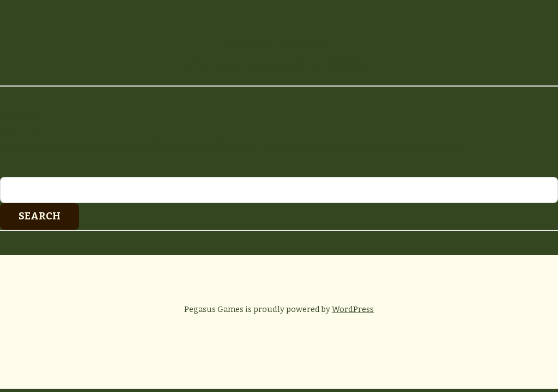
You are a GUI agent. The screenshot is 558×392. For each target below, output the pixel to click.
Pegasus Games (279, 45)
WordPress (353, 309)
